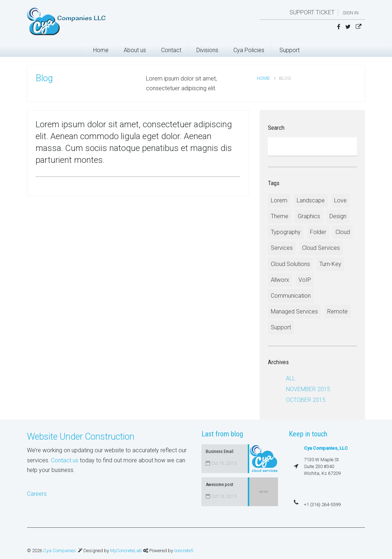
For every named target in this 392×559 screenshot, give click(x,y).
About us (135, 50)
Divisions (207, 50)
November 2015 (308, 389)
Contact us (65, 460)
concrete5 (184, 551)
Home (101, 50)
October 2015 (306, 400)
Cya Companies (60, 551)
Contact (171, 50)
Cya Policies (249, 50)
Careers (37, 494)
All (291, 378)
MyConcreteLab (127, 551)
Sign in (351, 13)
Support (290, 50)
